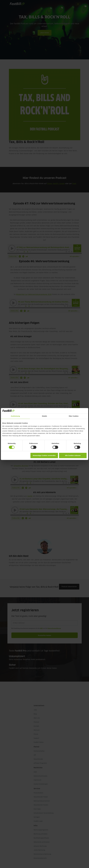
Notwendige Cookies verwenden (44, 455)
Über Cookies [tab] (74, 416)
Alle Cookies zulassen (73, 455)
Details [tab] (45, 416)
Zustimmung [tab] (15, 416)
